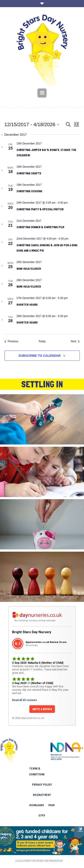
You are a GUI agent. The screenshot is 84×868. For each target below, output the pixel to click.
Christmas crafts (29, 173)
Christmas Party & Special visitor (40, 209)
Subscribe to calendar (40, 356)
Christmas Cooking (29, 191)
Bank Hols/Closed (29, 269)
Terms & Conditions (37, 771)
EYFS (42, 815)
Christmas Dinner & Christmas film (40, 227)
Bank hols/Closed (29, 286)
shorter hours (27, 305)
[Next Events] (75, 341)
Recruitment (42, 795)
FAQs (52, 805)
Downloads (37, 805)
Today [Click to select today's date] (42, 341)
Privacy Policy (42, 785)
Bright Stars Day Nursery (32, 632)
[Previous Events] (11, 341)
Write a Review (42, 709)
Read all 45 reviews (25, 700)
